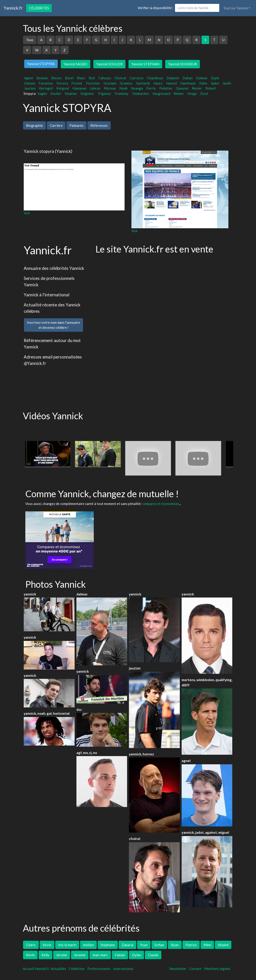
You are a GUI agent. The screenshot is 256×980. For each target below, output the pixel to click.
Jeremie (80, 955)
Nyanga (137, 88)
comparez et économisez (161, 504)
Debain (30, 83)
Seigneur (87, 93)
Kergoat (63, 88)
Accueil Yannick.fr (36, 969)
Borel (69, 78)
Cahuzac (105, 78)
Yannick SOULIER (109, 64)
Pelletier (166, 88)
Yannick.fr (13, 8)
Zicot (204, 93)
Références (99, 125)
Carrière (56, 125)
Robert (211, 88)
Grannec (126, 83)
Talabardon (140, 93)
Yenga (192, 93)
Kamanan (80, 88)
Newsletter (178, 969)
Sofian (159, 945)
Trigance (104, 93)
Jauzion (30, 88)
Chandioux (155, 78)
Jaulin (227, 83)
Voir (27, 213)
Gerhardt (143, 83)
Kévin (47, 945)
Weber (179, 93)
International (123, 969)
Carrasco (137, 78)
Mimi (207, 945)
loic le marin (67, 945)
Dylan (136, 955)
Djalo (215, 78)
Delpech (173, 78)
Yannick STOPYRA (41, 64)
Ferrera (62, 83)
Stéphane (108, 945)
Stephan (71, 93)
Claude (153, 955)
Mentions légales (217, 969)
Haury (158, 83)
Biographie (34, 125)
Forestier (93, 83)
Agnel (29, 78)
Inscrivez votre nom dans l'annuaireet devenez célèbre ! (54, 325)
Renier (197, 88)
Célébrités (39, 8)
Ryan (175, 945)
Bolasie (42, 78)
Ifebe (203, 83)
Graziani (110, 83)
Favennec (46, 83)
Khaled (223, 945)
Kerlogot (46, 88)
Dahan (188, 78)
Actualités (58, 969)
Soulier (56, 93)
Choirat (120, 78)
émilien (88, 945)
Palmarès (76, 125)
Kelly (45, 955)
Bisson (56, 78)
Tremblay (121, 93)
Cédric (31, 945)
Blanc (81, 78)
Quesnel (182, 88)
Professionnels (99, 969)
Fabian (120, 955)
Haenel (171, 83)
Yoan (144, 945)
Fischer (77, 83)
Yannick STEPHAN (145, 64)
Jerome (62, 955)
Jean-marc (100, 955)
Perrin (151, 88)
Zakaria (127, 945)
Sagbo (42, 93)
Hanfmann (188, 83)
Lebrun (95, 88)
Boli (92, 78)
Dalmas (202, 78)
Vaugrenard (161, 93)
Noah (123, 88)
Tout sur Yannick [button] (235, 8)
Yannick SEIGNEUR (183, 64)
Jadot (215, 83)
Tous (30, 40)
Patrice (191, 945)
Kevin (30, 955)
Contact (195, 969)
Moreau (110, 88)
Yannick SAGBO (76, 64)
